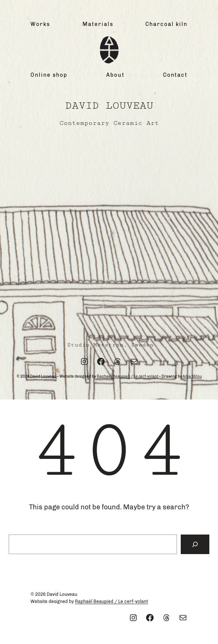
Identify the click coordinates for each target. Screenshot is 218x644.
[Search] (195, 544)
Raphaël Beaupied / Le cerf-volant (127, 377)
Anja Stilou (192, 377)
